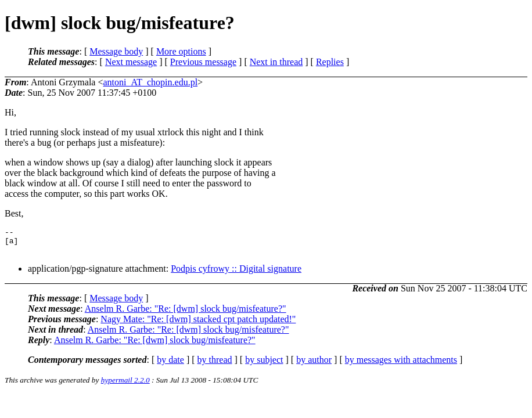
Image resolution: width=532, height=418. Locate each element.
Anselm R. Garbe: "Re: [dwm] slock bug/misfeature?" (186, 314)
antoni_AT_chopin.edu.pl (150, 82)
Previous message (203, 62)
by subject (264, 365)
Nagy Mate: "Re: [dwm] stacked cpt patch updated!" (198, 324)
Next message (131, 62)
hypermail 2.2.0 (125, 385)
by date (170, 365)
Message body (116, 51)
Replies (330, 62)
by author (314, 365)
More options (181, 51)
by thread (215, 365)
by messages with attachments (401, 365)
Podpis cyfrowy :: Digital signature (236, 274)
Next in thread (276, 62)
